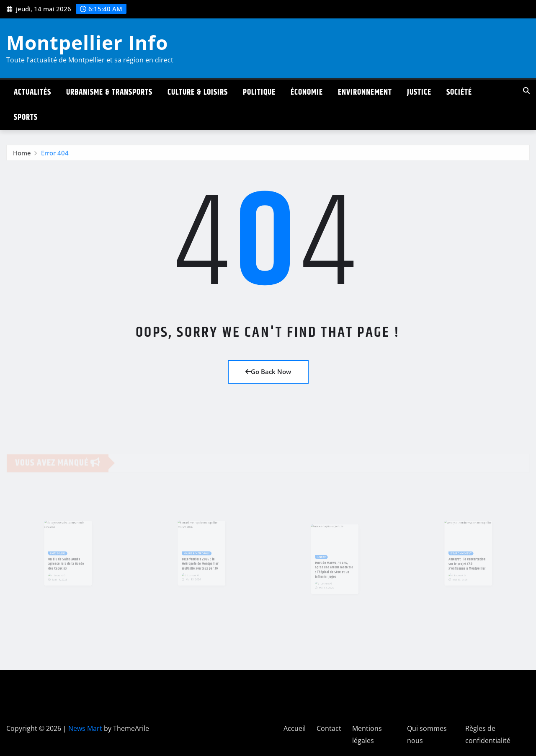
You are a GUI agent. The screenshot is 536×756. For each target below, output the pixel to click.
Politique (259, 92)
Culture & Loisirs (198, 92)
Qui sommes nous (427, 734)
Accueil (295, 728)
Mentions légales (367, 734)
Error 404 (55, 155)
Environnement (365, 92)
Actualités (32, 92)
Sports (26, 117)
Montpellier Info (87, 42)
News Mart (85, 728)
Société (459, 92)
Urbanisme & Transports (109, 92)
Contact (329, 728)
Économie (307, 92)
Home (22, 155)
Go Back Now (268, 372)
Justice (419, 92)
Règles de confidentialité (488, 734)
